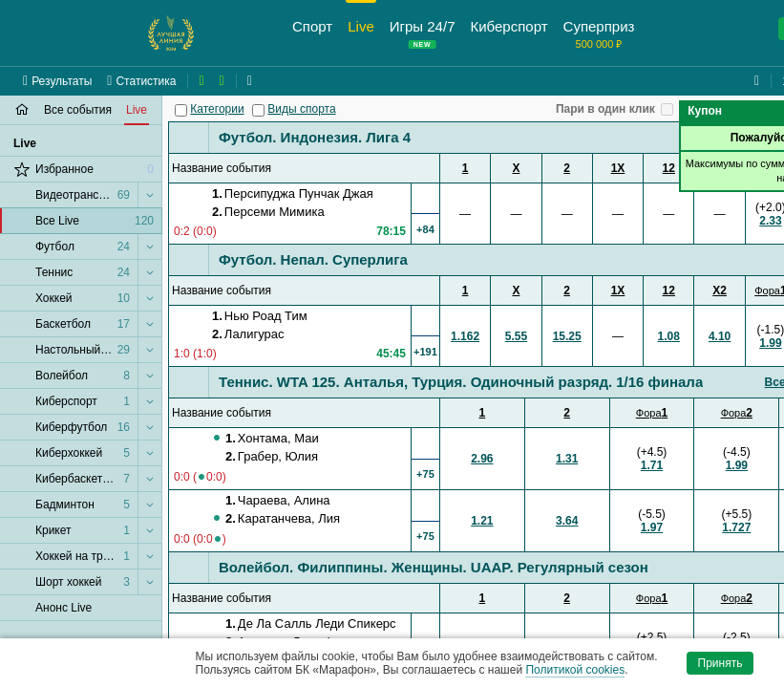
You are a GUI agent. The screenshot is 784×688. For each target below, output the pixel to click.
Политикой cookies (575, 670)
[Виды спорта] (258, 110)
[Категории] (181, 110)
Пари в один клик (605, 109)
